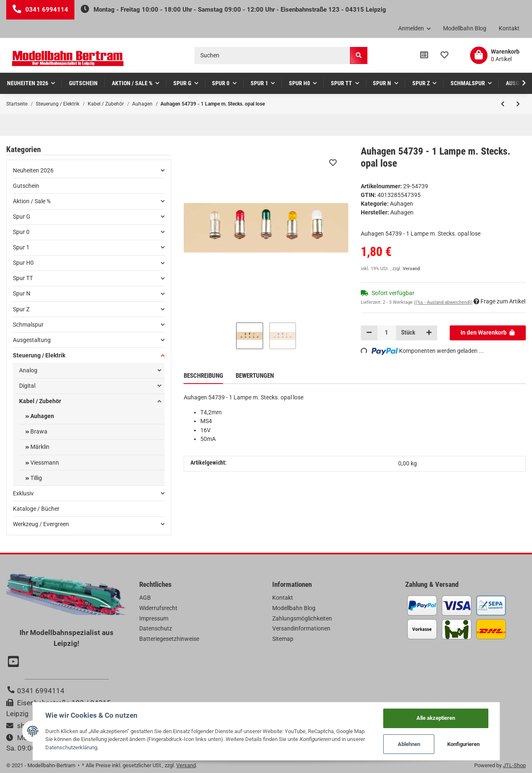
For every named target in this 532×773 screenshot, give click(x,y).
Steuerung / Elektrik (39, 355)
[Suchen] (272, 55)
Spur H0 (23, 263)
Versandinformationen (301, 628)
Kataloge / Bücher (36, 509)
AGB (145, 598)
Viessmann (44, 463)
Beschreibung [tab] (203, 376)
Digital (27, 386)
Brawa (38, 431)
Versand (411, 269)
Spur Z (21, 309)
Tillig (36, 478)
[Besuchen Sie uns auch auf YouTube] (15, 662)
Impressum (154, 618)
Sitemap (283, 639)
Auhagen (401, 204)
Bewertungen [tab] (255, 376)
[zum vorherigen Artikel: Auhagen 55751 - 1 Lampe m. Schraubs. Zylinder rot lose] (503, 104)
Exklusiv (23, 493)
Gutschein (26, 186)
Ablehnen (409, 744)
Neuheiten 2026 (33, 170)
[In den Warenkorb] (488, 333)
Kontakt (509, 28)
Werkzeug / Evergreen (41, 524)
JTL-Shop (514, 765)
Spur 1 (21, 247)
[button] (415, 29)
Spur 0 (21, 232)
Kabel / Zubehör (40, 401)
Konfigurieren (463, 744)
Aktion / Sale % (32, 201)
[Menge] (387, 333)
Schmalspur (28, 325)
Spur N (22, 293)
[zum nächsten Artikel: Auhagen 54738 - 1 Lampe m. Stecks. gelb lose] (518, 104)
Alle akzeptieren (436, 718)
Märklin (39, 447)
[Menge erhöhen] (429, 333)
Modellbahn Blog (465, 28)
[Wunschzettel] (445, 55)
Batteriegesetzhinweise (169, 639)
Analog (28, 370)
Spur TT (23, 278)
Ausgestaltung (32, 340)
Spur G (22, 217)
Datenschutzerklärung (71, 747)
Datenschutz (156, 628)
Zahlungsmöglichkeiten (302, 618)
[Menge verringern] (369, 333)
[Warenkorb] (495, 55)
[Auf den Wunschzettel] (333, 162)
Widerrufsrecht (158, 608)
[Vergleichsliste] (424, 55)
